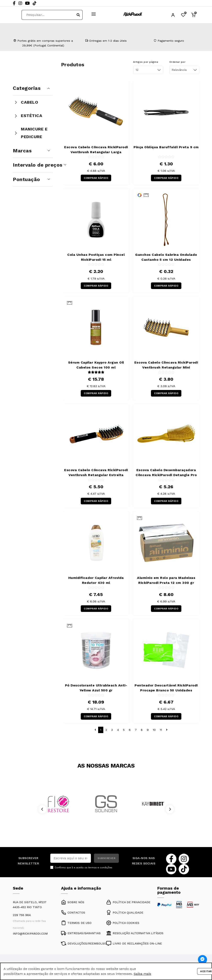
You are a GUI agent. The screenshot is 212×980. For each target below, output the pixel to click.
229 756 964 (22, 915)
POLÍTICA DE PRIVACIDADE (128, 902)
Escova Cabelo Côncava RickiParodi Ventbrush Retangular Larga (96, 150)
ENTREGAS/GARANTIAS (81, 933)
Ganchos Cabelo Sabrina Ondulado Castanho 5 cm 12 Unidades (166, 257)
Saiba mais (142, 974)
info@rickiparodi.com (30, 934)
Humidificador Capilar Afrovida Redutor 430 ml (96, 580)
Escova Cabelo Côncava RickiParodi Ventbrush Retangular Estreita (96, 472)
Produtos (73, 65)
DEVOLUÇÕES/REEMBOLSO (84, 943)
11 (161, 730)
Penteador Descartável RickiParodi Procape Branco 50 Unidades (166, 688)
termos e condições (100, 868)
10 (154, 730)
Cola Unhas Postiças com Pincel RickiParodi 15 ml (96, 257)
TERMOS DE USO (76, 923)
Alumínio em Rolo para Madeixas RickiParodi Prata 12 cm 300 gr (166, 580)
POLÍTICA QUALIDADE (125, 912)
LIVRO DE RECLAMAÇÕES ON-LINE (134, 943)
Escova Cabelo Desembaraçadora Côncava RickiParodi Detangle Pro (166, 472)
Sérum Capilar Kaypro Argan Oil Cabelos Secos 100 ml (96, 365)
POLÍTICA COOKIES (123, 923)
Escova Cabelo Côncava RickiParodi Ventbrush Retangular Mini (166, 365)
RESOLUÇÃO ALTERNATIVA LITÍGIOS (135, 933)
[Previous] (42, 809)
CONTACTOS (73, 912)
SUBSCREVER (106, 858)
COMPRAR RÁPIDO (96, 178)
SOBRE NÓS (73, 902)
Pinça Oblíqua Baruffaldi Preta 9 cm (166, 147)
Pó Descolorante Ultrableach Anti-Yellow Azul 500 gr (96, 688)
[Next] (170, 809)
